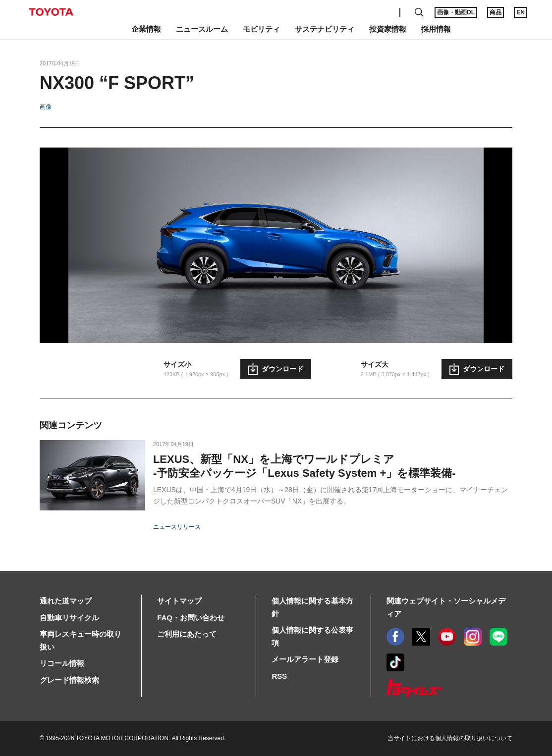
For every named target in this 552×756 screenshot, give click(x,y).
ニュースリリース (177, 527)
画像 (46, 107)
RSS (279, 676)
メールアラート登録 (305, 659)
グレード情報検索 (69, 680)
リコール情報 (62, 663)
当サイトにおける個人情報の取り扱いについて (450, 738)
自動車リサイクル (69, 618)
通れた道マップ (66, 601)
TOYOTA (51, 12)
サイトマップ (179, 601)
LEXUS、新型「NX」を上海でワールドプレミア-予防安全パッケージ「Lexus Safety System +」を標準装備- (304, 466)
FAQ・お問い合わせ (191, 618)
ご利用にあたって (187, 634)
